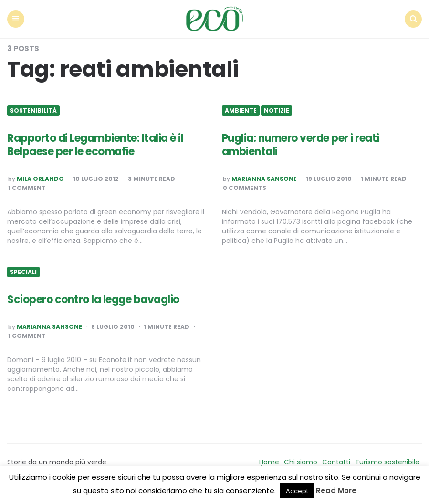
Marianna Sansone (264, 179)
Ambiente (241, 111)
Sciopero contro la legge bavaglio (93, 299)
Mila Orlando (40, 179)
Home (269, 462)
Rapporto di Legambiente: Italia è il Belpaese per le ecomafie (95, 145)
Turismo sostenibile (387, 462)
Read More (336, 490)
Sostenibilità (33, 111)
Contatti (336, 462)
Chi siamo (301, 462)
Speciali (23, 272)
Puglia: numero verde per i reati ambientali (301, 145)
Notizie (277, 111)
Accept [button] (297, 491)
